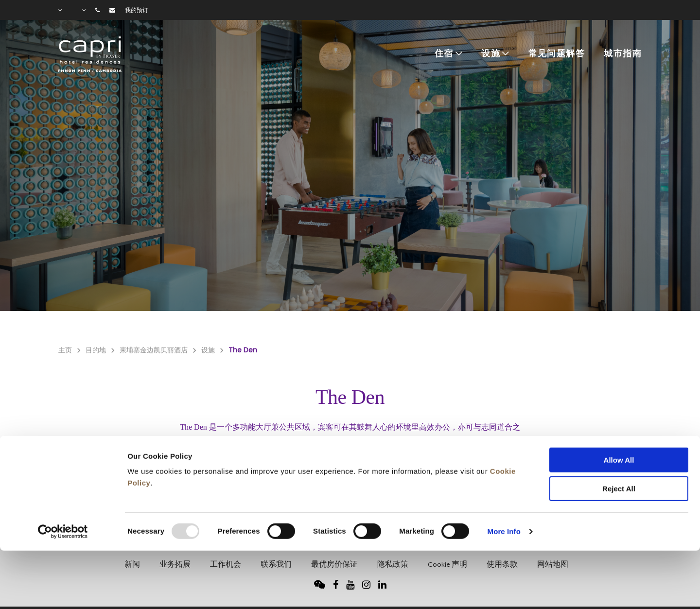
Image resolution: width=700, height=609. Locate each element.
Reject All (619, 432)
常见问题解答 (557, 54)
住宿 (444, 54)
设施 (491, 54)
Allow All (619, 404)
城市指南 (623, 54)
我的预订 (137, 10)
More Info (504, 475)
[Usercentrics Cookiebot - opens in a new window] (63, 475)
